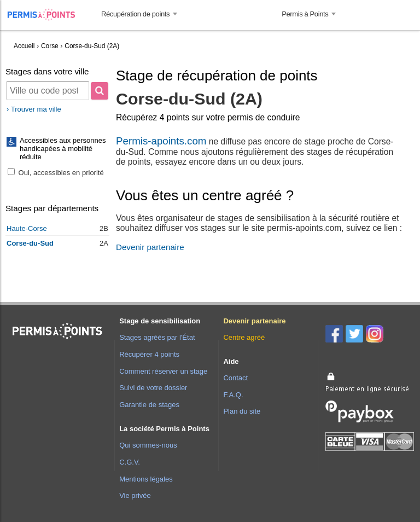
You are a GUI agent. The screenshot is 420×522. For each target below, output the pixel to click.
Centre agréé (244, 337)
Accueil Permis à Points (47, 14)
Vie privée (135, 495)
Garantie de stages (149, 405)
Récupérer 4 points (149, 354)
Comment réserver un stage (163, 371)
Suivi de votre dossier (153, 388)
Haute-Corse (27, 228)
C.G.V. (130, 462)
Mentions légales (146, 479)
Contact (235, 378)
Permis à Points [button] (305, 14)
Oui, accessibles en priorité (56, 173)
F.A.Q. (233, 395)
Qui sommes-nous (148, 445)
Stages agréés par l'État (157, 337)
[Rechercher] (100, 91)
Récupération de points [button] (135, 14)
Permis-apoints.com (161, 141)
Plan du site (242, 411)
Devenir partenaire (150, 247)
